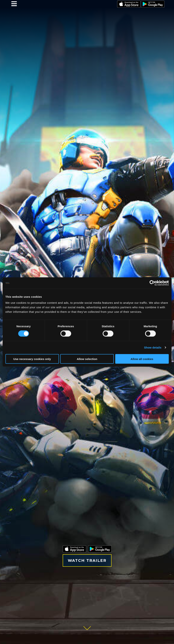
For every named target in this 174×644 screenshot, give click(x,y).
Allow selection (87, 359)
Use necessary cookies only (32, 359)
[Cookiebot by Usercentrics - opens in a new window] (152, 283)
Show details (153, 347)
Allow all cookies (142, 359)
